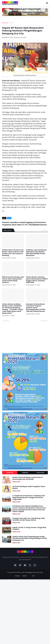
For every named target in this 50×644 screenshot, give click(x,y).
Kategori (40, 473)
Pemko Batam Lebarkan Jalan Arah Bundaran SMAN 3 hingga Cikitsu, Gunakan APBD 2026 (37, 280)
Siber (33, 576)
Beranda (5, 23)
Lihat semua (45, 230)
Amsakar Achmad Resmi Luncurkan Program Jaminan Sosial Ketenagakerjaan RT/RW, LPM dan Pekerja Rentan (36, 308)
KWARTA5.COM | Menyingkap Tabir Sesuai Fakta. (29, 572)
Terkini (25, 473)
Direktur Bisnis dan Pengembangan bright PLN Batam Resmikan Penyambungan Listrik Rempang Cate (30, 538)
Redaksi (25, 576)
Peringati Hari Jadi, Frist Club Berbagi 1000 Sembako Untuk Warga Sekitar (29, 519)
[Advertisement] (18, 338)
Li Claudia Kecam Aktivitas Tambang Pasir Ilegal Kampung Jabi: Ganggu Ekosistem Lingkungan (29, 497)
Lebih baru (6, 321)
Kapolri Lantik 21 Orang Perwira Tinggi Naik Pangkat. (29, 528)
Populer (10, 473)
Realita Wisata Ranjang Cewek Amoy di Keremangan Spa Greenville (27, 478)
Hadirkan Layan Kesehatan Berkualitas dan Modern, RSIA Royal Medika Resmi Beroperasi (36, 253)
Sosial (11, 23)
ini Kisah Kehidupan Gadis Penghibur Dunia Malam (29, 487)
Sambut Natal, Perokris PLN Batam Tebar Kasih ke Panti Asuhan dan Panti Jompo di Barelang (13, 253)
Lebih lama (44, 321)
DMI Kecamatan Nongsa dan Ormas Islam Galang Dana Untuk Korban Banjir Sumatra (13, 280)
